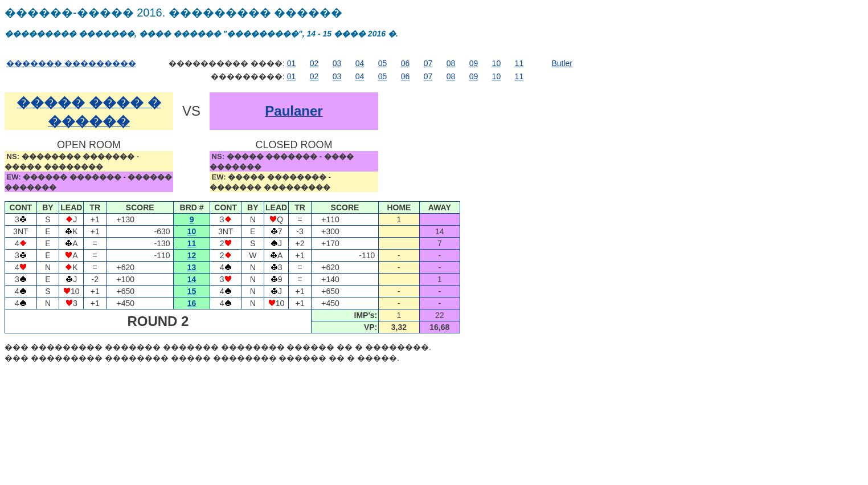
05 (383, 63)
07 (428, 63)
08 (451, 63)
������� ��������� (71, 63)
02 (314, 63)
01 (292, 63)
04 (360, 63)
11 (519, 63)
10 (497, 63)
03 (337, 63)
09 (474, 63)
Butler (562, 63)
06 (406, 63)
